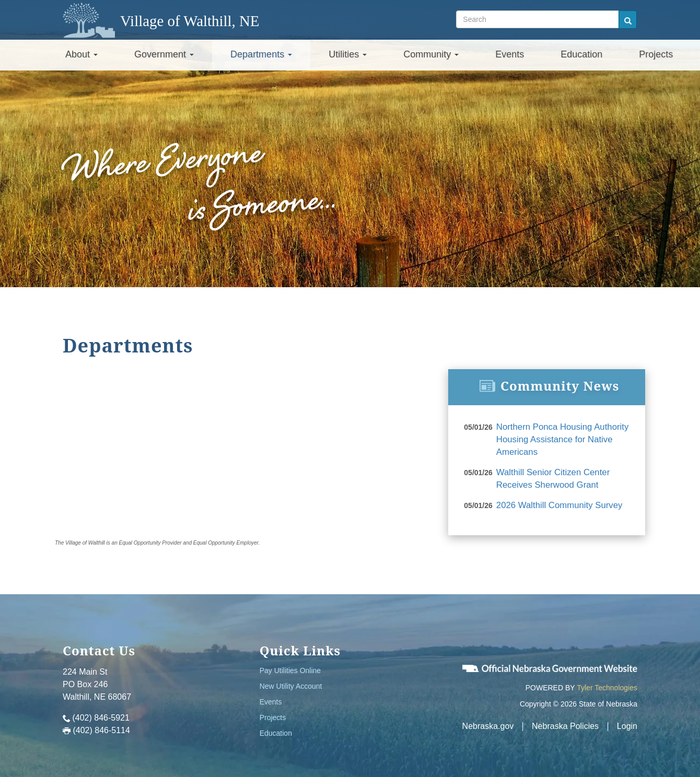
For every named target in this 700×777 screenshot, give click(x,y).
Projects (656, 54)
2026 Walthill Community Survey (557, 502)
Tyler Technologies (607, 684)
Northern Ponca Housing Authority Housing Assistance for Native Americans (559, 438)
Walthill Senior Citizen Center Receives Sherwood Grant (550, 476)
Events (510, 54)
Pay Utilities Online (290, 667)
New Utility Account (291, 682)
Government (164, 54)
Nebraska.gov (488, 722)
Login (627, 722)
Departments (261, 54)
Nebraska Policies (565, 722)
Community (431, 54)
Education (581, 54)
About (81, 54)
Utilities (348, 54)
